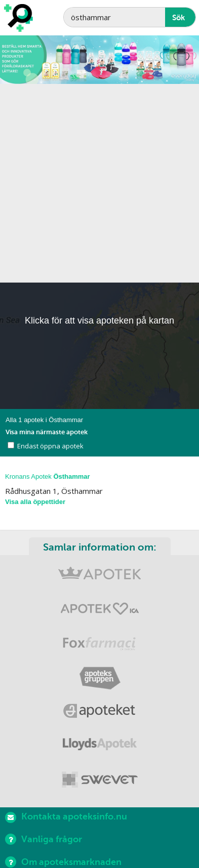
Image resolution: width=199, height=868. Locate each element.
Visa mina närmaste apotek (47, 432)
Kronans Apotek (48, 476)
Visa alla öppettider (35, 502)
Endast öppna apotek (50, 446)
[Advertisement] (99, 183)
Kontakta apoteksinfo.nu (66, 817)
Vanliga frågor (44, 839)
